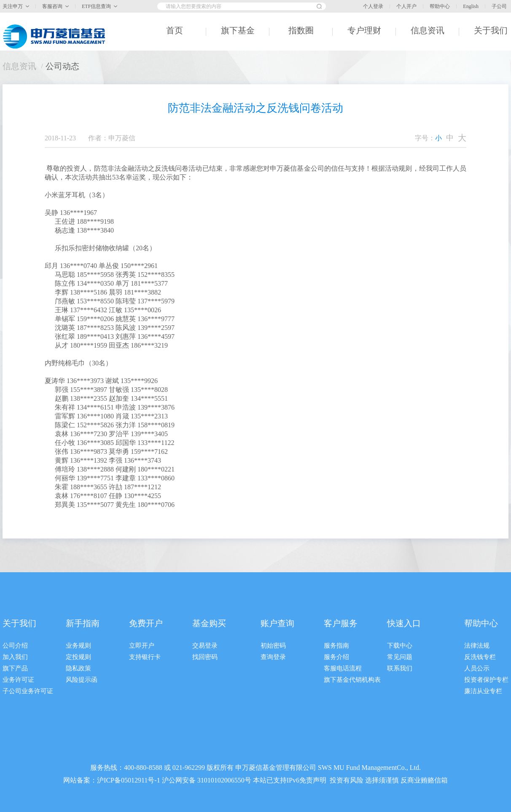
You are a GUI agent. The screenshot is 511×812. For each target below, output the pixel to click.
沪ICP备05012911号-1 (129, 780)
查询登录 (273, 657)
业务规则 (78, 646)
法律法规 (477, 646)
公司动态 (62, 66)
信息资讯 (19, 66)
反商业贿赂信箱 (424, 780)
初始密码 (273, 646)
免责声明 (313, 780)
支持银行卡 (145, 657)
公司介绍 (15, 646)
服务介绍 (336, 657)
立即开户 (142, 646)
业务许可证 (18, 680)
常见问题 (400, 657)
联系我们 (400, 668)
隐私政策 (78, 668)
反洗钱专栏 (480, 657)
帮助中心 (440, 6)
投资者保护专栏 (486, 680)
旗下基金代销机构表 (352, 680)
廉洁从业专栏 (483, 691)
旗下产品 (15, 668)
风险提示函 (82, 680)
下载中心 (400, 646)
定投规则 (78, 657)
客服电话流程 (343, 668)
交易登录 (205, 646)
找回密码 (205, 657)
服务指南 (336, 646)
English (471, 6)
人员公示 (477, 668)
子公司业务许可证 (28, 691)
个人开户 (406, 6)
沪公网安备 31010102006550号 (207, 780)
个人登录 (373, 6)
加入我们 (15, 657)
